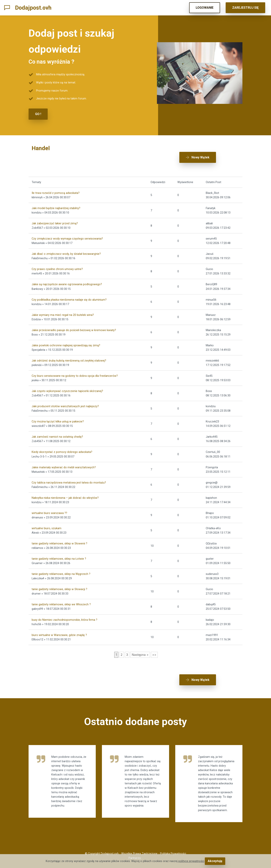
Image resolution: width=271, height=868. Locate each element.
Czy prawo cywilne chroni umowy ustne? (57, 265)
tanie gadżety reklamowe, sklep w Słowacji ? (59, 585)
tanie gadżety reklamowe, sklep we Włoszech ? (61, 600)
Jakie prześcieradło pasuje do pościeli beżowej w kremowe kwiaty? (74, 326)
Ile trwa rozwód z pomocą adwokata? (56, 188)
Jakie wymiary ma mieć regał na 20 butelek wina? (63, 310)
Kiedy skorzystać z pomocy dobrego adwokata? (62, 447)
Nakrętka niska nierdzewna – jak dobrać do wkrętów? (65, 493)
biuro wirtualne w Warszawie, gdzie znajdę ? (59, 630)
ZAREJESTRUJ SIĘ (245, 8)
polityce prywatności (192, 861)
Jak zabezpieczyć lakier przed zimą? (55, 219)
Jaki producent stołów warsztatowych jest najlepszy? (65, 402)
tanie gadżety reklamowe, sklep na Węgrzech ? (61, 569)
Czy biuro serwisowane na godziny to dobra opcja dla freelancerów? (75, 371)
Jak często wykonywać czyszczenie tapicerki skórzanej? (67, 386)
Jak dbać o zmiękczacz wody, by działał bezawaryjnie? (66, 249)
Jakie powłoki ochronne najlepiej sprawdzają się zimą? (66, 341)
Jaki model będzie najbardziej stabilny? (56, 204)
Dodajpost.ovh (33, 8)
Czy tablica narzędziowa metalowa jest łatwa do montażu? (69, 478)
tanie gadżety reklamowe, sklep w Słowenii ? (59, 539)
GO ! (38, 114)
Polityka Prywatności (173, 854)
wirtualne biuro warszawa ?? (49, 508)
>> (154, 650)
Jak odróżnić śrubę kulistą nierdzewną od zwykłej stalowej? (69, 356)
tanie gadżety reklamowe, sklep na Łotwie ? (59, 554)
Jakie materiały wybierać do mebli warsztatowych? (64, 463)
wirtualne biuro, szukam (47, 524)
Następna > (140, 650)
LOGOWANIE (205, 8)
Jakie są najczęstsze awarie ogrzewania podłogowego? (67, 280)
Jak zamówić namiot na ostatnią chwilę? (57, 432)
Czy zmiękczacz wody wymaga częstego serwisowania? (67, 234)
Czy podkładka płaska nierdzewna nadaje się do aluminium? (69, 295)
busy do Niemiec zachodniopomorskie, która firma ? (64, 615)
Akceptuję (215, 861)
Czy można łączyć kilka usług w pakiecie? (58, 417)
